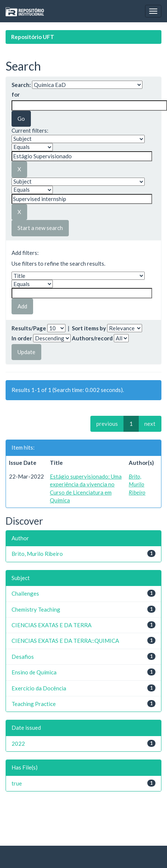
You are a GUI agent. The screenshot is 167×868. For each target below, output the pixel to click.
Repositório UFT (33, 37)
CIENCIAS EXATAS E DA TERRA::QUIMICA (65, 641)
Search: (21, 85)
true (17, 783)
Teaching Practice (34, 704)
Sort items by (89, 328)
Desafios (23, 657)
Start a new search (40, 228)
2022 (18, 744)
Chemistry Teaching (36, 609)
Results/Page (29, 328)
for (16, 94)
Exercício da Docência (39, 688)
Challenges (25, 593)
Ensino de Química (34, 672)
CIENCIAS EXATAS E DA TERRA (52, 625)
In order (22, 338)
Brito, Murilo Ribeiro (137, 484)
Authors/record (92, 338)
